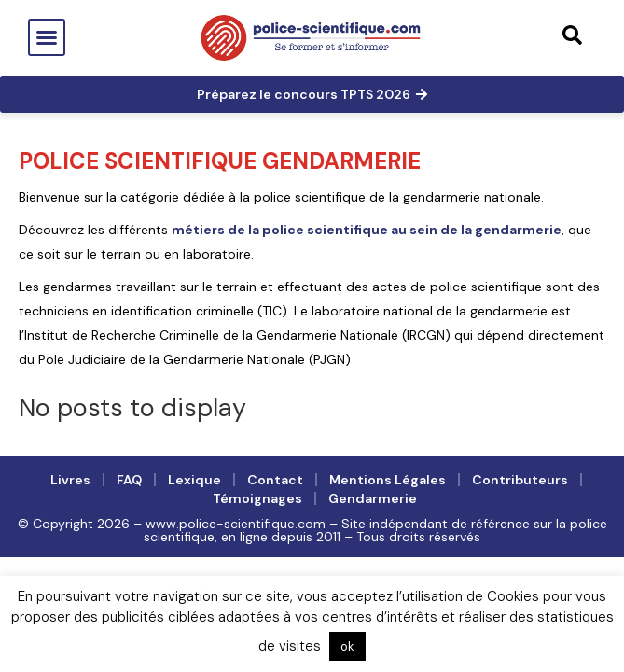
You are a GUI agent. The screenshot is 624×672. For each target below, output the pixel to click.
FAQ (129, 480)
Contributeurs (520, 480)
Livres (70, 480)
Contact (275, 480)
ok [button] (347, 646)
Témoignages (257, 498)
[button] (47, 37)
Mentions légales (388, 480)
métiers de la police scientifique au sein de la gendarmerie (367, 230)
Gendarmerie (373, 498)
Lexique (194, 480)
